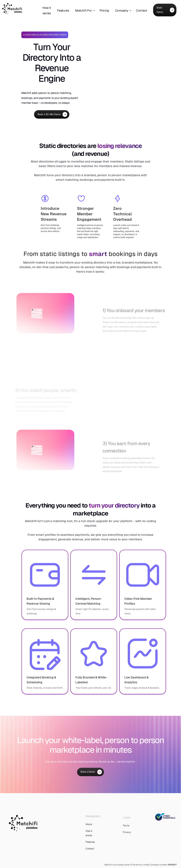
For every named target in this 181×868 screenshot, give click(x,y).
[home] (18, 9)
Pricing (104, 10)
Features (63, 10)
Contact (142, 10)
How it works (47, 10)
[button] (87, 10)
